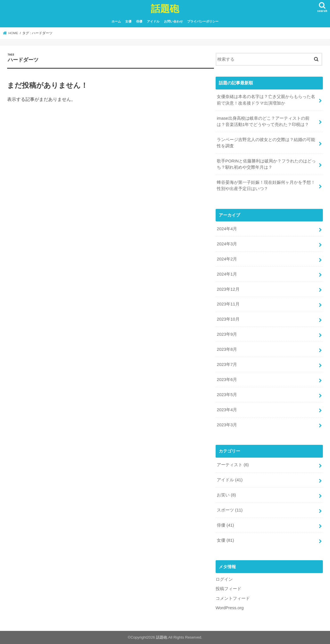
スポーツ (230, 510)
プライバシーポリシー (203, 21)
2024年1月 (227, 274)
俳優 (139, 21)
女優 (128, 21)
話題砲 (165, 8)
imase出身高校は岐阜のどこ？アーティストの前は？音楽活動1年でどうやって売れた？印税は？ (263, 121)
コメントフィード (233, 598)
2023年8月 (227, 349)
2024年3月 (227, 244)
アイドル (153, 21)
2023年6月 (227, 380)
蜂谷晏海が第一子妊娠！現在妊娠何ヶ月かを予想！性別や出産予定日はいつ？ (266, 186)
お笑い (226, 495)
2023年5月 (227, 395)
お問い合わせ (173, 21)
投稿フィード (228, 589)
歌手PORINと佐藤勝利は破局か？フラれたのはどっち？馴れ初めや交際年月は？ (266, 164)
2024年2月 (227, 259)
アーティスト (233, 465)
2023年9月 (227, 334)
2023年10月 (228, 319)
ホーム (116, 21)
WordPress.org (230, 608)
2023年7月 (227, 364)
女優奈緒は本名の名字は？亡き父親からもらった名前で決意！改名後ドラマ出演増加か (266, 100)
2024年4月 (227, 229)
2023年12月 (228, 289)
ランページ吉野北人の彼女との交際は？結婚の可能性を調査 (266, 143)
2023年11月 (228, 304)
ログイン (224, 579)
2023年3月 (227, 425)
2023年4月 (227, 410)
